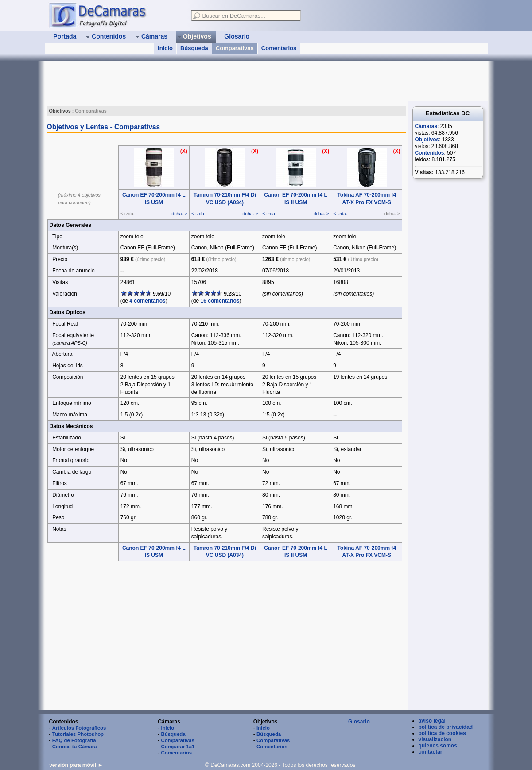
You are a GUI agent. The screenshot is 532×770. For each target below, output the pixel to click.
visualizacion (435, 739)
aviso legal (432, 721)
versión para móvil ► (76, 765)
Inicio (165, 48)
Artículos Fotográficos (79, 728)
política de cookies (442, 733)
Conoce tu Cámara (75, 747)
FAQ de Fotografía (74, 740)
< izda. (198, 214)
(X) (184, 151)
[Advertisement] (206, 81)
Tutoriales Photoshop (78, 734)
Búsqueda (194, 48)
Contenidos (430, 153)
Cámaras (426, 126)
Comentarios (279, 48)
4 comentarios (147, 301)
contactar (431, 752)
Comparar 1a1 (178, 747)
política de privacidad (446, 727)
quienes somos (438, 746)
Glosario (359, 722)
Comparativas (235, 48)
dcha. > (179, 214)
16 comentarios (220, 301)
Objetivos (427, 140)
